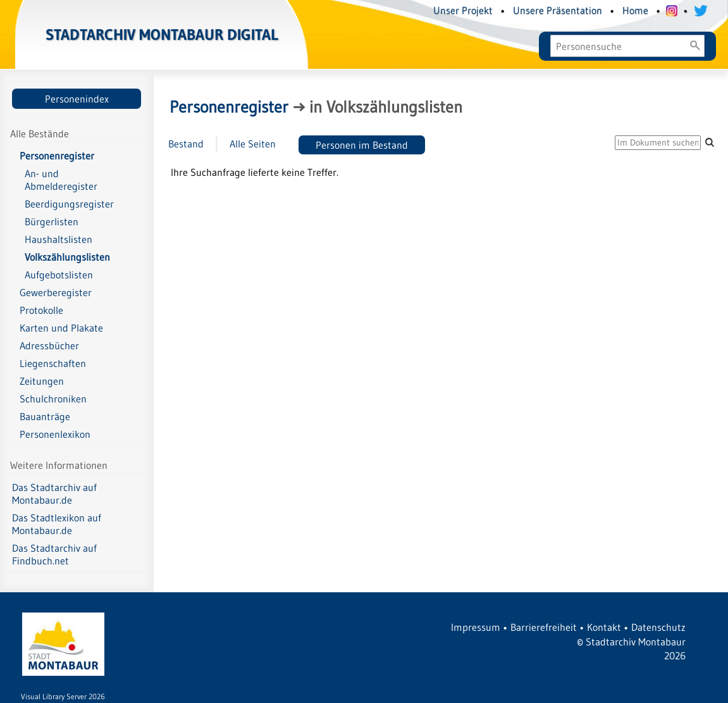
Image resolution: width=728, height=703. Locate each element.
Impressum (476, 627)
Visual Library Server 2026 (63, 696)
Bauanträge (45, 416)
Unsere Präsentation (558, 10)
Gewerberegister (56, 292)
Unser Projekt (463, 10)
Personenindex (77, 99)
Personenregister (57, 156)
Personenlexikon (55, 434)
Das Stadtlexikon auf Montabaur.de (57, 524)
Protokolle (41, 310)
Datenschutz (658, 627)
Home (635, 10)
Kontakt (604, 627)
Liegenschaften (53, 363)
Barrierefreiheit (544, 627)
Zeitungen (42, 381)
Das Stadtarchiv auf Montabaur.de (54, 494)
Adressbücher (49, 345)
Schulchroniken (53, 399)
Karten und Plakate (61, 328)
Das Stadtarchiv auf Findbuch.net (54, 554)
